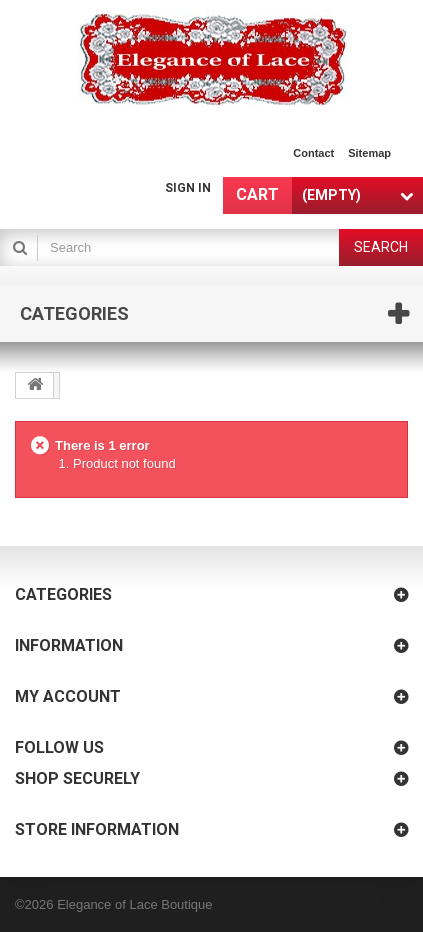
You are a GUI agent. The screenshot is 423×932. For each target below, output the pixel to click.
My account (68, 696)
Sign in (188, 188)
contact (313, 153)
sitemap (369, 153)
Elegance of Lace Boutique (134, 904)
